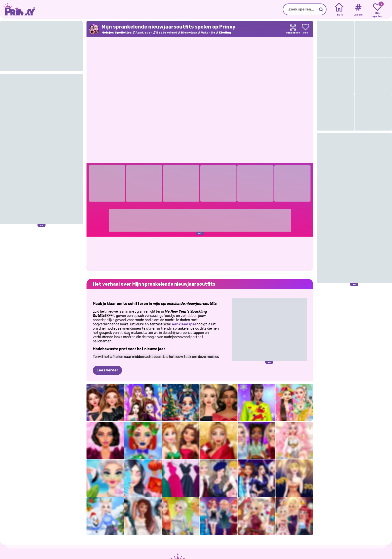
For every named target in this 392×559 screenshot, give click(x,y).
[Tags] (358, 10)
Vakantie (208, 33)
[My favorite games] (377, 10)
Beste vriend (167, 33)
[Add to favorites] (305, 29)
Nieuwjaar (189, 33)
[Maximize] (293, 29)
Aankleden (144, 33)
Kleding (225, 33)
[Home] (339, 10)
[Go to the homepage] (17, 9)
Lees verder (107, 370)
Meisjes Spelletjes (117, 33)
